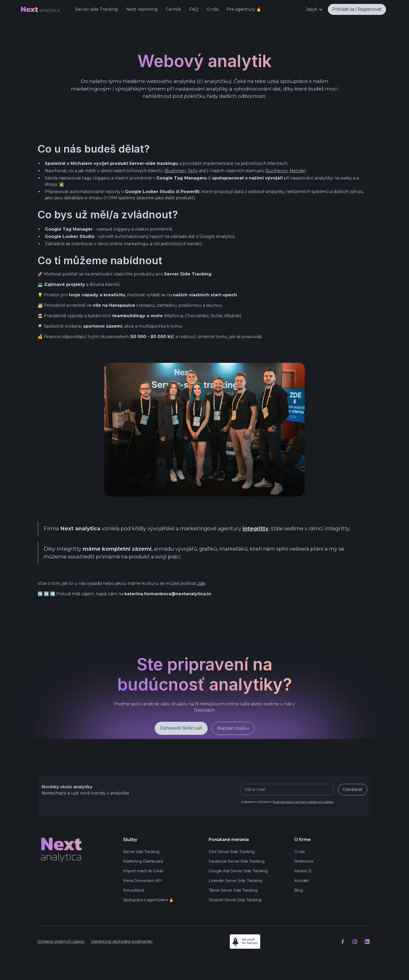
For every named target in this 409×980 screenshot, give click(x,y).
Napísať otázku (233, 728)
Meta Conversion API (143, 881)
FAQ (194, 9)
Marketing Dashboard (143, 861)
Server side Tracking (141, 852)
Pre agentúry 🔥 (244, 9)
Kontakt (302, 881)
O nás (212, 9)
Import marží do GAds (143, 871)
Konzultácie (134, 890)
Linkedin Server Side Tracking (235, 881)
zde (201, 583)
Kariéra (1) (303, 871)
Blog (299, 890)
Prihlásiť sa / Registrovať (357, 9)
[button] (314, 9)
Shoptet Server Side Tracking (235, 900)
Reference (304, 861)
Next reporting (142, 9)
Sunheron (277, 171)
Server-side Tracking (97, 9)
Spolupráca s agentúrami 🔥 (148, 900)
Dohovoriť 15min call (181, 728)
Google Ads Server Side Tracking (238, 871)
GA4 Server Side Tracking (231, 852)
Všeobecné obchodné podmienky (122, 941)
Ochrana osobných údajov (61, 941)
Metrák (297, 171)
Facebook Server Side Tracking (237, 861)
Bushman (176, 171)
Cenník (173, 9)
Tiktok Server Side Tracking (233, 890)
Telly (193, 171)
